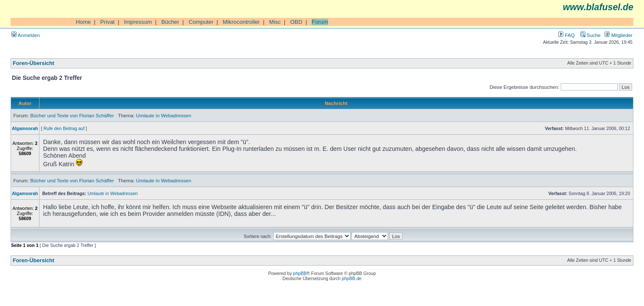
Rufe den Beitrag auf (64, 128)
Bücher (170, 22)
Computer (201, 22)
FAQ (566, 35)
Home (83, 22)
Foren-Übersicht (34, 63)
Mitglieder (619, 35)
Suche (591, 35)
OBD (296, 22)
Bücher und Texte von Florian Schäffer (72, 115)
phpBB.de (352, 278)
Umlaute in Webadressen (163, 115)
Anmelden (26, 35)
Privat (107, 22)
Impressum (138, 22)
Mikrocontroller (241, 22)
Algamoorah (25, 128)
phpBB (300, 273)
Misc (275, 22)
